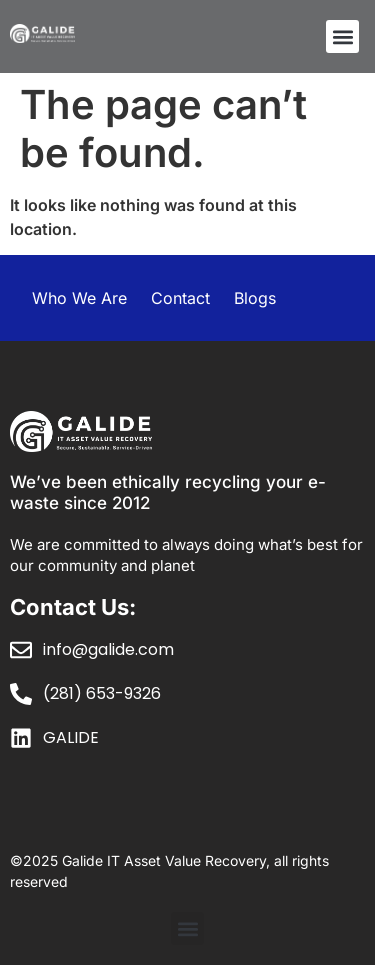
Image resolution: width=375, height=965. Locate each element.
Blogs (255, 298)
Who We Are (79, 298)
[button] (342, 36)
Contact (180, 298)
